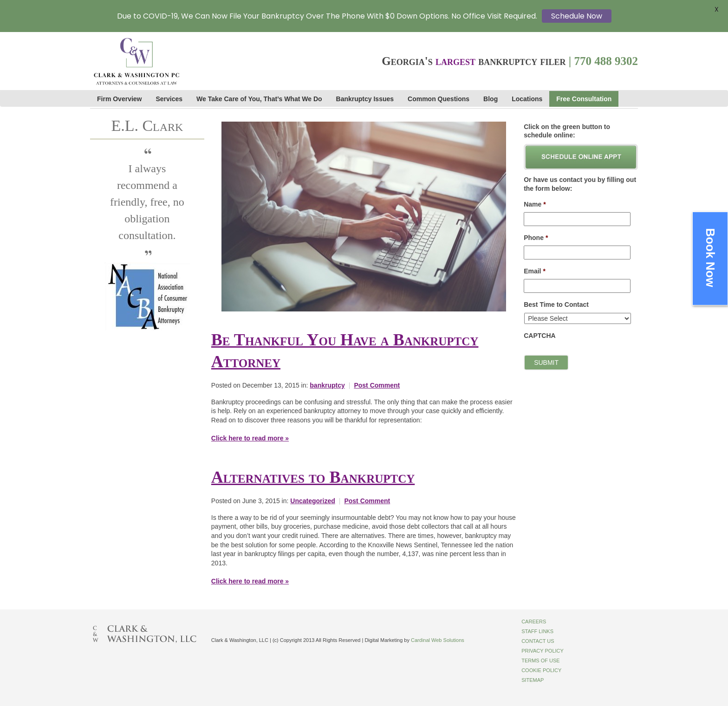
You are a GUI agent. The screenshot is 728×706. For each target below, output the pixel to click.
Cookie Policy (541, 670)
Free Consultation (584, 99)
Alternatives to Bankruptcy (313, 477)
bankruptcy (327, 385)
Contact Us (538, 641)
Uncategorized (312, 501)
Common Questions (439, 99)
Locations (527, 99)
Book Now (710, 258)
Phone (536, 238)
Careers (534, 622)
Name (535, 204)
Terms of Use (541, 661)
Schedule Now (577, 16)
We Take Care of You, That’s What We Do (259, 99)
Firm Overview (120, 99)
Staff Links (537, 631)
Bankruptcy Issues (365, 99)
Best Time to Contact (556, 304)
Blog (491, 99)
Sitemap (533, 680)
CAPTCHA (539, 336)
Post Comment (377, 385)
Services (169, 99)
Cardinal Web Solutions (438, 640)
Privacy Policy (543, 651)
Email (535, 271)
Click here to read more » (250, 438)
